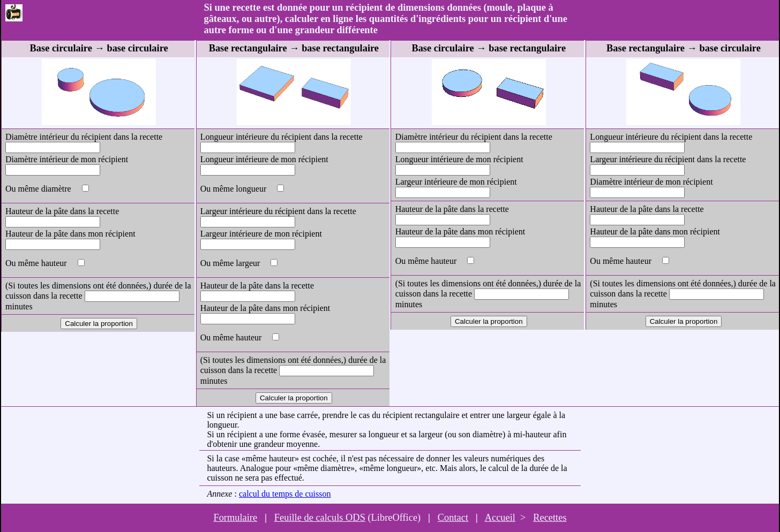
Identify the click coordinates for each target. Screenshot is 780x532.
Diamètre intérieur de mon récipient (67, 159)
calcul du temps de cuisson (285, 494)
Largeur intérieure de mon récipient (261, 234)
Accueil (500, 518)
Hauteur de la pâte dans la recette (62, 211)
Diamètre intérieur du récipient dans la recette (84, 137)
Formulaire (235, 518)
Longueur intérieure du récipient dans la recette (282, 137)
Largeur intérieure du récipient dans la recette (278, 211)
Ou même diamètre (39, 189)
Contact (453, 518)
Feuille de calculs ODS (320, 518)
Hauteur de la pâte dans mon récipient (70, 234)
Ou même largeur (231, 263)
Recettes (550, 518)
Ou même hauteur (37, 263)
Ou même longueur (235, 189)
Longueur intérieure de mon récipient (264, 159)
